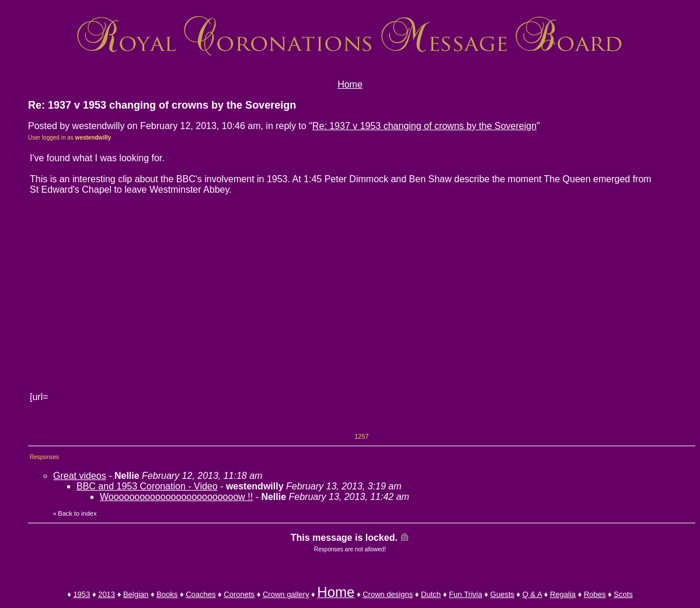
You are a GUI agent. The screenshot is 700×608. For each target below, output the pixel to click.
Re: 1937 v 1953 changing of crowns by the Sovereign (424, 126)
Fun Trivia (466, 594)
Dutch (431, 594)
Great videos (80, 476)
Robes (595, 594)
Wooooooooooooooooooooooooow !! (176, 497)
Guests (502, 594)
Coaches (201, 594)
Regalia (563, 594)
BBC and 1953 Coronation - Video (147, 486)
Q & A (532, 594)
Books (167, 594)
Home (350, 84)
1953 (81, 594)
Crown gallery (286, 594)
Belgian (136, 594)
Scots (623, 594)
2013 (107, 594)
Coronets (239, 594)
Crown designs (388, 594)
